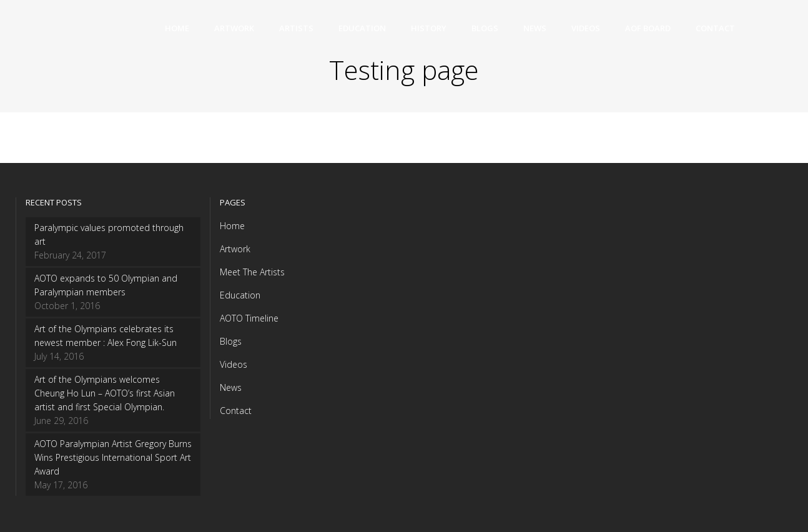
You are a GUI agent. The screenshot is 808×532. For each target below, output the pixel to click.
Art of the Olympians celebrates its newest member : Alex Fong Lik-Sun (106, 336)
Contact (236, 411)
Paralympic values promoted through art (109, 234)
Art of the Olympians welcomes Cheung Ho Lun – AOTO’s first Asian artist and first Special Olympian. (105, 393)
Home (232, 226)
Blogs (231, 341)
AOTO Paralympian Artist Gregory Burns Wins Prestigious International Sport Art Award (113, 457)
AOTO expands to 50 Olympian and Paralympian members (106, 285)
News (231, 387)
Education (240, 295)
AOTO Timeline (249, 318)
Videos (234, 364)
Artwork (235, 249)
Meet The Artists (252, 272)
